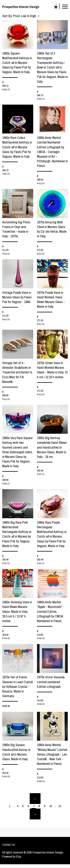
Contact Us (9, 845)
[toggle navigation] (65, 6)
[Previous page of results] (35, 799)
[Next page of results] (35, 814)
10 (51, 806)
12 (60, 806)
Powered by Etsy (12, 856)
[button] (26, 16)
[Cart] (56, 8)
